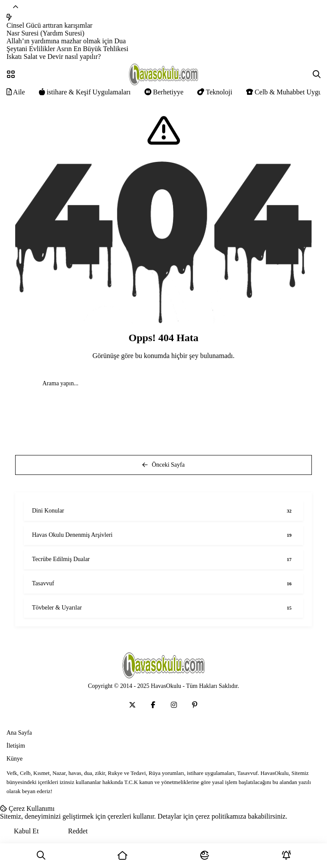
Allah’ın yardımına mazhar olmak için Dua (66, 41)
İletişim (16, 746)
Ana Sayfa (19, 733)
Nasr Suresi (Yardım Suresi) (45, 33)
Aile (16, 92)
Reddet (78, 831)
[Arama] (317, 74)
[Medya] (132, 705)
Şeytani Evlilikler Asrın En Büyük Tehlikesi (67, 49)
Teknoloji (215, 92)
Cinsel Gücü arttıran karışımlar (50, 25)
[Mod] (204, 856)
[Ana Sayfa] (123, 856)
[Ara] (41, 856)
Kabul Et (26, 831)
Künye (14, 759)
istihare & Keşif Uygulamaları (85, 92)
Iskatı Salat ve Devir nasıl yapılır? (54, 56)
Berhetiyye (164, 92)
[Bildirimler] (286, 856)
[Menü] (11, 74)
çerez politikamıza (221, 816)
